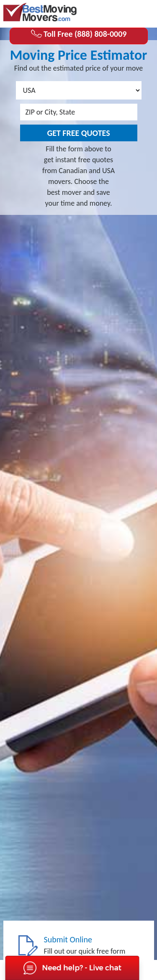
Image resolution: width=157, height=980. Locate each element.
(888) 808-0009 (121, 13)
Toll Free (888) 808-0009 (79, 34)
